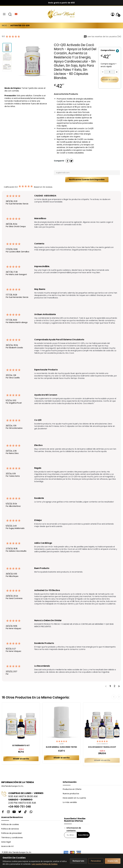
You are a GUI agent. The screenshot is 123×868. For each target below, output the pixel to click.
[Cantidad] (110, 72)
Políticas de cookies (10, 824)
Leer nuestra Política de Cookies (45, 864)
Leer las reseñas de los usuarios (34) (102, 37)
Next (119, 697)
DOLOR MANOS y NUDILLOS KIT (102, 747)
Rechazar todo (78, 861)
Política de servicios (10, 829)
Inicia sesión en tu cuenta (74, 798)
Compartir (68, 161)
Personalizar (96, 861)
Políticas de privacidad (11, 833)
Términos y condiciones (12, 838)
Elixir (61, 744)
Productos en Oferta (72, 789)
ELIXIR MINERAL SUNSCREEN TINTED (61, 747)
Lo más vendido (70, 802)
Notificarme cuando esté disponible (87, 180)
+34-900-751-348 (20, 807)
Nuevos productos (71, 794)
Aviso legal (6, 842)
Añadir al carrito (110, 80)
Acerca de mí (7, 846)
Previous (114, 697)
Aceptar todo (113, 861)
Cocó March (102, 744)
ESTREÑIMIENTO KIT (21, 746)
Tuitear (71, 161)
